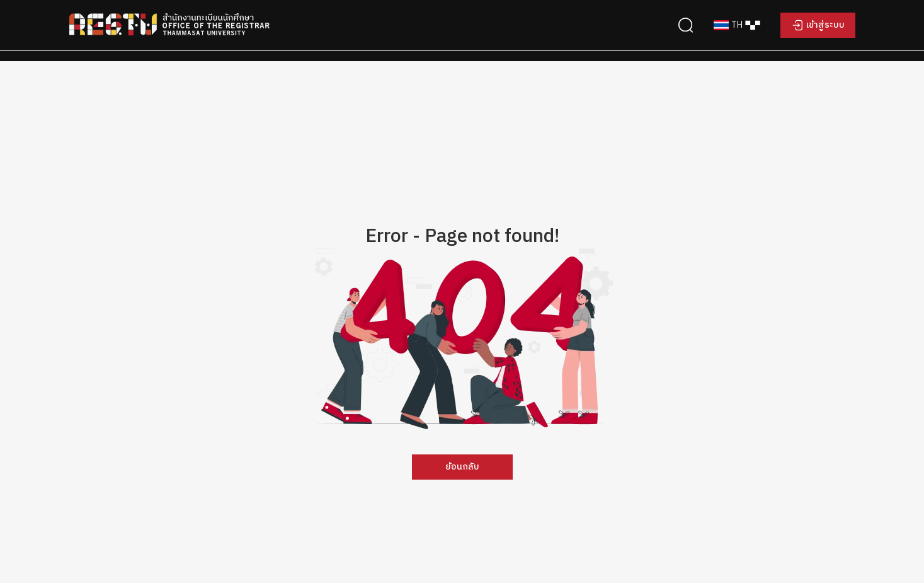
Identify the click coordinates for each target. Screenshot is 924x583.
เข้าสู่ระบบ (825, 25)
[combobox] (737, 25)
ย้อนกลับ (462, 467)
